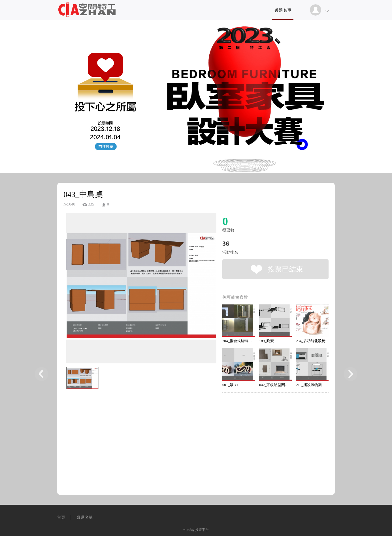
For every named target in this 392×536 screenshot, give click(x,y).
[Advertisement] (133, 417)
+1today (189, 530)
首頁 (61, 517)
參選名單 (283, 10)
